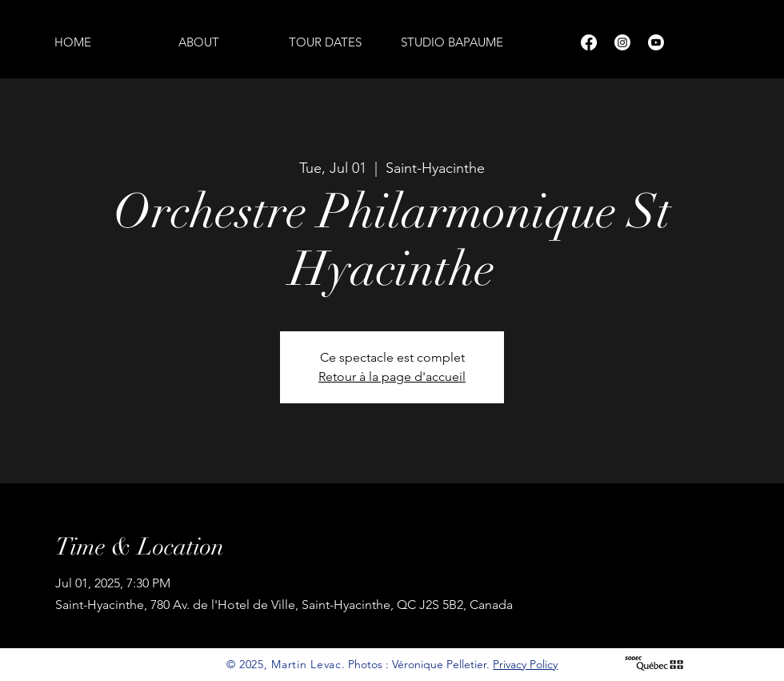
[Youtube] (656, 42)
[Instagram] (622, 42)
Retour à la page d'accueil (392, 377)
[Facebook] (589, 42)
